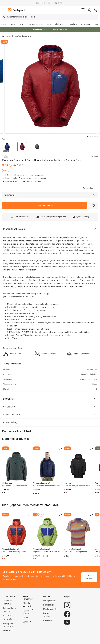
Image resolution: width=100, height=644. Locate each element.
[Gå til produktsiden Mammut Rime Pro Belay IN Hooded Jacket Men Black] (78, 466)
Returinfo (7, 615)
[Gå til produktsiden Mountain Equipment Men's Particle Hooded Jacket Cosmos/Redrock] (47, 466)
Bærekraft (48, 620)
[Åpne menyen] (4, 10)
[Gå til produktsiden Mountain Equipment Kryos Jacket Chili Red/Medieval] (17, 532)
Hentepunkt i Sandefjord (9, 625)
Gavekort (73, 24)
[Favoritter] (83, 10)
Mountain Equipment (22, 36)
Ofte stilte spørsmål (7, 602)
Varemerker (7, 36)
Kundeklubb (49, 605)
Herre (3, 24)
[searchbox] (53, 17)
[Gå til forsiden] (16, 10)
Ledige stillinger (47, 615)
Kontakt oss (8, 631)
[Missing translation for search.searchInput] (4, 17)
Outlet (26, 618)
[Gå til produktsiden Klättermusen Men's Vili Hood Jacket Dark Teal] (17, 466)
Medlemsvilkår (50, 609)
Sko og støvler (36, 24)
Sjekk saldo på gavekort (9, 610)
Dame (13, 24)
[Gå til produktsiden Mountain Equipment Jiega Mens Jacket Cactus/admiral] (47, 532)
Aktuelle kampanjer (28, 605)
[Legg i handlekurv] (45, 206)
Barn (49, 24)
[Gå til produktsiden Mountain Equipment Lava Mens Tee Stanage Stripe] (78, 532)
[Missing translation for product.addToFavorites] (93, 206)
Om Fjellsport (49, 601)
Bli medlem (89, 577)
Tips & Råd (7, 619)
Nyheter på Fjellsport (28, 612)
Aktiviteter (60, 24)
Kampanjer (86, 24)
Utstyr (22, 24)
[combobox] (50, 17)
